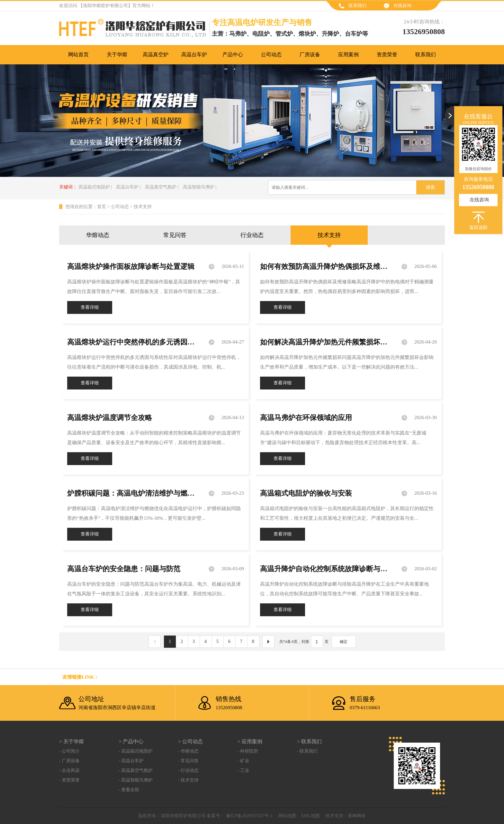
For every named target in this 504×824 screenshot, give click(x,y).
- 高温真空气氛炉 (136, 770)
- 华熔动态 (188, 751)
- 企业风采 (69, 770)
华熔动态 (98, 235)
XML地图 (310, 816)
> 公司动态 (190, 742)
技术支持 (143, 207)
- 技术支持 (188, 780)
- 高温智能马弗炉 (136, 780)
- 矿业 (243, 761)
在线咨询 (402, 6)
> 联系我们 (309, 742)
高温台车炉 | (128, 187)
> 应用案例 (250, 742)
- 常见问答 (188, 761)
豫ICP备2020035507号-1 (249, 816)
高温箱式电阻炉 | (95, 187)
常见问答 (175, 235)
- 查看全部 (129, 790)
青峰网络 (357, 816)
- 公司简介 (69, 751)
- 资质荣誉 (69, 780)
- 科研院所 (248, 751)
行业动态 (252, 235)
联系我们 (357, 6)
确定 (344, 642)
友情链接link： (81, 677)
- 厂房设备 (69, 761)
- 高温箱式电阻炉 (136, 751)
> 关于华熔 (72, 742)
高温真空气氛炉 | (162, 187)
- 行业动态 (188, 770)
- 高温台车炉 (131, 761)
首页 (102, 207)
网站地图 (287, 816)
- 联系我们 (307, 751)
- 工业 (243, 770)
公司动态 (120, 207)
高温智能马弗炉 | (200, 187)
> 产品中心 (131, 742)
